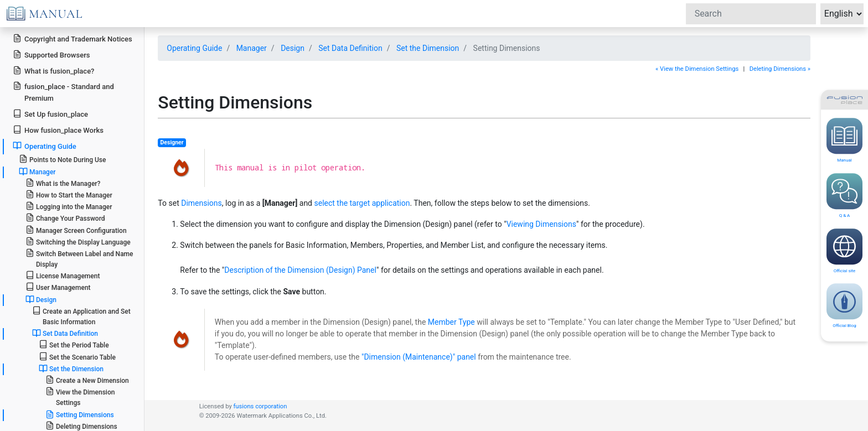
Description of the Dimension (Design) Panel (300, 270)
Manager (37, 172)
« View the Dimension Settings (697, 69)
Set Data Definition (65, 333)
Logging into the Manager (69, 206)
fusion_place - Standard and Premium (63, 92)
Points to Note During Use (63, 159)
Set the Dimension (71, 368)
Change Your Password (65, 218)
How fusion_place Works (58, 130)
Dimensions (201, 203)
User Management (58, 287)
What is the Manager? (63, 183)
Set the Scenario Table (77, 357)
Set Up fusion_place (50, 114)
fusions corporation (260, 406)
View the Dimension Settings (80, 397)
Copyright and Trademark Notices (73, 38)
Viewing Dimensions (541, 224)
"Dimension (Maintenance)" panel (419, 357)
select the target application (362, 203)
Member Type (451, 322)
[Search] (751, 14)
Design (41, 299)
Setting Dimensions (80, 414)
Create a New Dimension (87, 380)
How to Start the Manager (69, 194)
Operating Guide (45, 146)
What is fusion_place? (53, 71)
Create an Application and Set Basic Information (81, 316)
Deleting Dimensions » (780, 69)
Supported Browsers (51, 54)
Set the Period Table (74, 344)
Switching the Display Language (78, 242)
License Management (63, 275)
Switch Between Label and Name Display (79, 258)
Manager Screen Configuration (76, 230)
